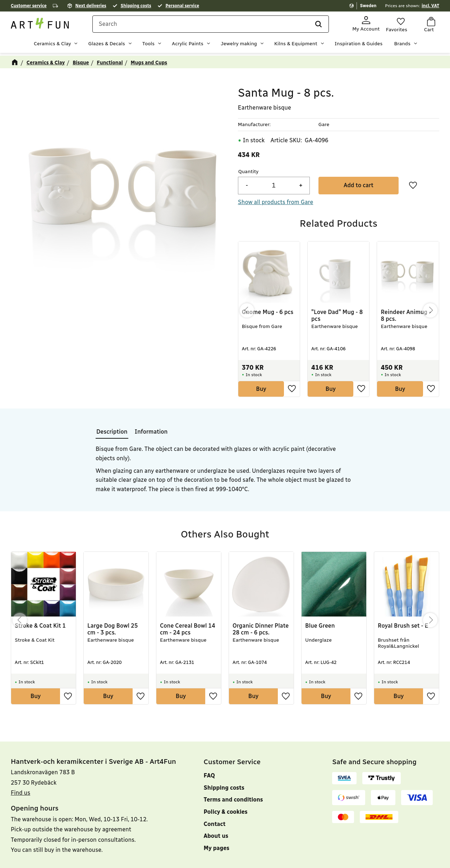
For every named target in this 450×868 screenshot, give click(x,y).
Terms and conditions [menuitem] (233, 808)
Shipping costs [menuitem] (224, 796)
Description (112, 429)
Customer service (29, 6)
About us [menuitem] (216, 844)
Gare (324, 122)
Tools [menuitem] (148, 45)
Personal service (182, 6)
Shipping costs (136, 6)
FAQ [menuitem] (209, 784)
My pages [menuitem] (217, 856)
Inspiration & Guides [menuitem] (359, 45)
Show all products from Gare (276, 200)
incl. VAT (430, 6)
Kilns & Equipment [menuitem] (296, 45)
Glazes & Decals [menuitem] (106, 45)
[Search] (308, 26)
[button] (396, 25)
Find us (20, 801)
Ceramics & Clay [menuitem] (52, 45)
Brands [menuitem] (402, 45)
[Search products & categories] (215, 26)
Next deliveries (91, 6)
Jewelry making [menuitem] (239, 45)
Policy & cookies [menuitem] (226, 820)
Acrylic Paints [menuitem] (188, 45)
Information (151, 429)
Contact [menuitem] (215, 832)
